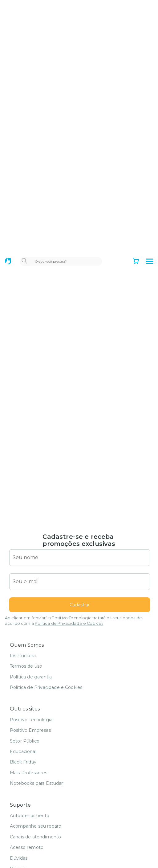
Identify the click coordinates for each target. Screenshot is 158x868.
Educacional (23, 702)
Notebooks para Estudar (36, 734)
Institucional (23, 607)
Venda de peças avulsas (36, 851)
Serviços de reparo (30, 862)
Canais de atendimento (35, 788)
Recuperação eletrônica (36, 841)
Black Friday (23, 713)
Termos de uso (26, 617)
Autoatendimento (30, 767)
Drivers (18, 820)
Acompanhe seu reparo (36, 777)
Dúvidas (19, 809)
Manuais (19, 830)
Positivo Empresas (30, 681)
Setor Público (25, 692)
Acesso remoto (27, 798)
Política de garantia (31, 628)
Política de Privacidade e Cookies (69, 574)
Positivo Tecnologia (31, 671)
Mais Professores (29, 724)
